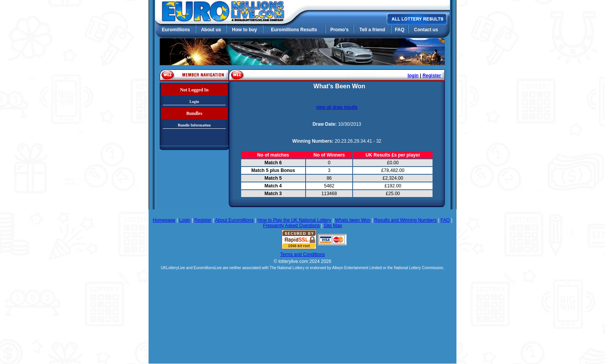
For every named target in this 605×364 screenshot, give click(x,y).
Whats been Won (353, 220)
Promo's (340, 30)
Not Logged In (194, 90)
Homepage (164, 220)
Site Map (333, 226)
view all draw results (337, 107)
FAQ (400, 30)
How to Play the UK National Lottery (294, 220)
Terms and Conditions (302, 254)
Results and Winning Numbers (406, 220)
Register (432, 76)
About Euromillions (234, 220)
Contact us (426, 30)
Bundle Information (194, 125)
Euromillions (176, 30)
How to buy (244, 30)
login (413, 76)
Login (194, 102)
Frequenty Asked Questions (292, 226)
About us (211, 30)
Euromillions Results (294, 30)
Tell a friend (372, 30)
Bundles (194, 113)
